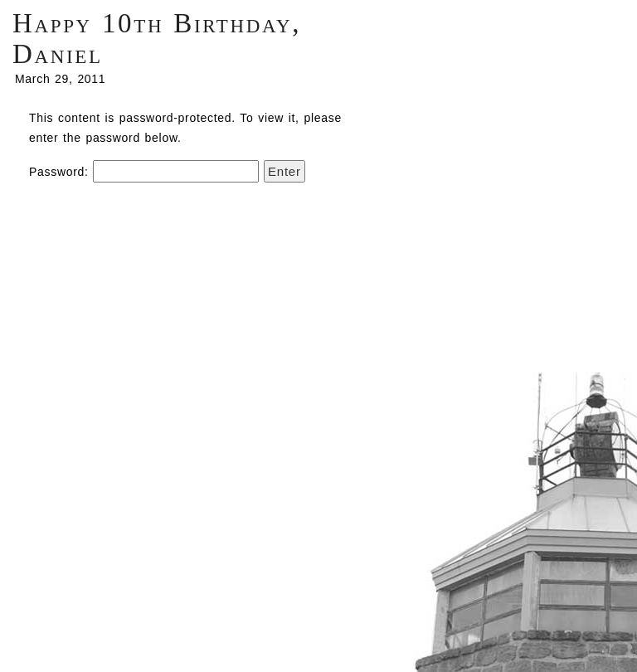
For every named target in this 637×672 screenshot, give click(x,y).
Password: (144, 172)
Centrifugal (523, 519)
